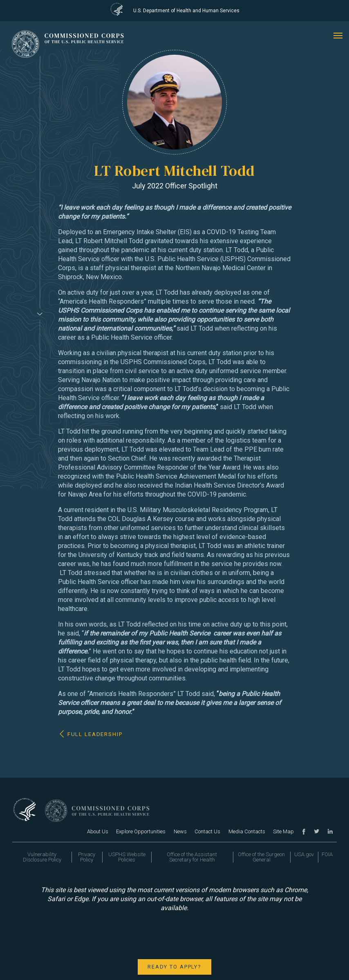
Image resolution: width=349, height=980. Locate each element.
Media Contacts (247, 831)
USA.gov (304, 854)
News (180, 831)
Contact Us (207, 831)
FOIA (327, 854)
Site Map (283, 831)
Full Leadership (95, 734)
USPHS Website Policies (127, 857)
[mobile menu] (338, 36)
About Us (98, 831)
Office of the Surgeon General (261, 857)
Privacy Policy (87, 857)
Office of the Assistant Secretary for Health (192, 857)
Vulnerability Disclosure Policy (42, 857)
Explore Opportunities (141, 831)
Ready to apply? (174, 967)
